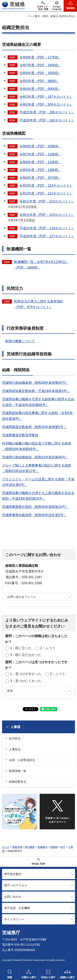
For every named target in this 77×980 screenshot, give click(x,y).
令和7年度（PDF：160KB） (40, 65)
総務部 (54, 847)
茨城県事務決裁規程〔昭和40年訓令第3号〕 (34, 515)
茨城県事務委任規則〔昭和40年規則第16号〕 (35, 507)
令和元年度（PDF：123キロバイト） (47, 201)
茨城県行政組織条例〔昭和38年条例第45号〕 (35, 383)
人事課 (15, 727)
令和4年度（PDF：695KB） (40, 89)
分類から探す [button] (29, 977)
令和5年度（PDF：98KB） (39, 81)
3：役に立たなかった (26, 655)
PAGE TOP (39, 864)
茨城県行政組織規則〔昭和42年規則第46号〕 (35, 457)
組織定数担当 (18, 782)
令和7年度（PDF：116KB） (40, 154)
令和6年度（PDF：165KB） (40, 73)
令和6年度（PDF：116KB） (40, 162)
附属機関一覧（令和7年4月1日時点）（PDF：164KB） (41, 265)
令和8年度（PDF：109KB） (40, 146)
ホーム (6, 847)
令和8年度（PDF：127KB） (40, 57)
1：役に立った (21, 648)
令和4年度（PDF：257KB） (40, 178)
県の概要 (30, 847)
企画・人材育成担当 (22, 760)
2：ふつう (48, 648)
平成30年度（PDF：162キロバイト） (47, 120)
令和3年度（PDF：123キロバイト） (46, 186)
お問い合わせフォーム (22, 597)
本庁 (63, 847)
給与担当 (15, 738)
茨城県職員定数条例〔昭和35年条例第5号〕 (34, 427)
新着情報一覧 (18, 771)
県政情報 (17, 847)
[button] (57, 6)
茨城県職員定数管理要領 (20, 435)
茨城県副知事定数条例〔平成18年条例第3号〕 (36, 391)
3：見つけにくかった (26, 681)
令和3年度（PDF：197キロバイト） (46, 97)
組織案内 (43, 847)
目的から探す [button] (48, 977)
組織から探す (68, 977)
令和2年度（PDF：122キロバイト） (46, 193)
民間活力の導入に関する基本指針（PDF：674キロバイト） (39, 304)
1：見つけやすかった (26, 674)
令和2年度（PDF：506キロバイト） (46, 104)
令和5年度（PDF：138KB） (40, 170)
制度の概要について (20, 341)
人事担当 (15, 749)
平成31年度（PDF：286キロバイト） (47, 112)
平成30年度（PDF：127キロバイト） (47, 236)
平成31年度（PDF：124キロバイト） (47, 228)
